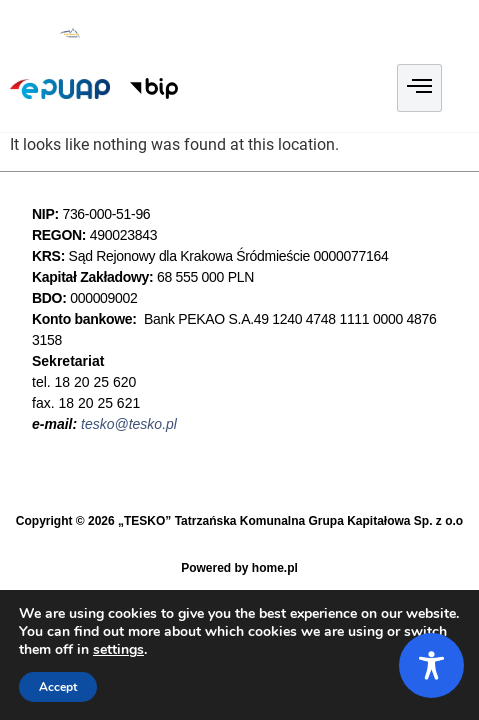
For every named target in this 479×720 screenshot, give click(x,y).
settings (118, 650)
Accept (58, 687)
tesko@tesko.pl (129, 424)
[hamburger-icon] (419, 88)
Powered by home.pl (239, 568)
